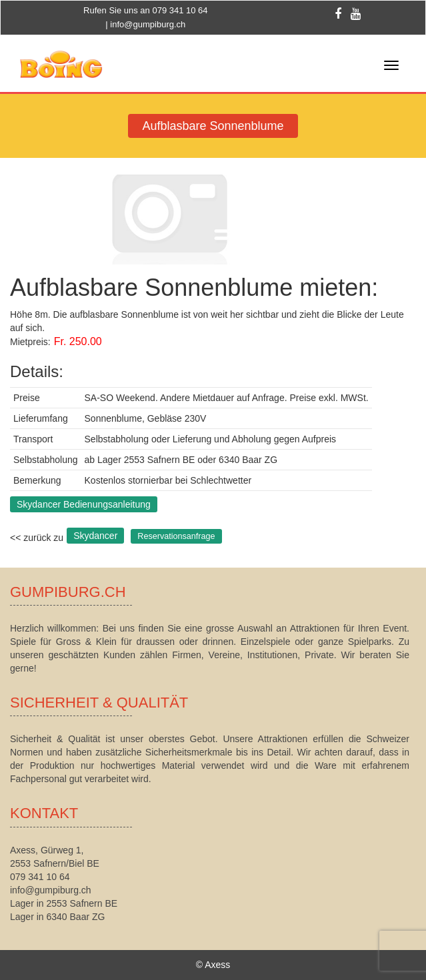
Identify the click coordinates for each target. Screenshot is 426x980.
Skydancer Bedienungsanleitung (84, 504)
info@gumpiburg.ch (148, 24)
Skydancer (95, 536)
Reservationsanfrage (176, 536)
